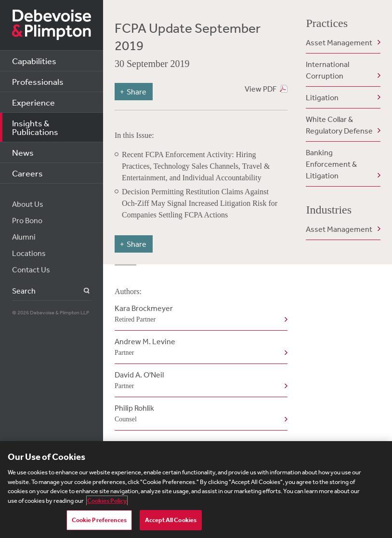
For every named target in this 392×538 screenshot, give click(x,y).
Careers (27, 173)
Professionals (38, 81)
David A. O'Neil (199, 381)
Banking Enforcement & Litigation (331, 164)
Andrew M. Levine (199, 348)
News (23, 152)
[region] (196, 490)
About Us (28, 204)
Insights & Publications (35, 127)
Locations (29, 253)
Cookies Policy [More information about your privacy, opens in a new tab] (107, 501)
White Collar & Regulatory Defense (339, 125)
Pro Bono (27, 220)
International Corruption (327, 70)
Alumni (24, 237)
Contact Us (31, 269)
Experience (33, 102)
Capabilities (34, 61)
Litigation (322, 97)
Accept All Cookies (171, 520)
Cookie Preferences (99, 520)
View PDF (261, 89)
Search (81, 291)
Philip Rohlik (199, 414)
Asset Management (339, 42)
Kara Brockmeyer (199, 314)
